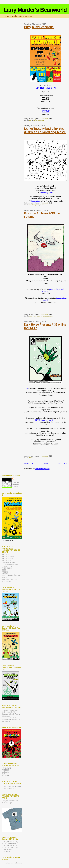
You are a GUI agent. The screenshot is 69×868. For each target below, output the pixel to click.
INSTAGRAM (6, 768)
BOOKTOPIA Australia (10, 564)
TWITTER (6, 776)
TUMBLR (5, 774)
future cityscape (48, 316)
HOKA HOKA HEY (8, 849)
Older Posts (62, 463)
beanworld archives (36, 316)
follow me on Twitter (14, 863)
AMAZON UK (7, 561)
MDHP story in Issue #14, (46, 420)
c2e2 (31, 120)
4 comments (45, 314)
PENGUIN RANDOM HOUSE (12, 576)
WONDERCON (46, 88)
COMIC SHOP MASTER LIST (12, 786)
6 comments (45, 456)
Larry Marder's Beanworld (35, 10)
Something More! (46, 193)
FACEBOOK (6, 770)
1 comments (45, 118)
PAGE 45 (5, 572)
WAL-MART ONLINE (9, 580)
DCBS (4, 570)
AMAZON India (7, 559)
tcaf (34, 120)
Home (46, 463)
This (26, 389)
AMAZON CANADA (9, 557)
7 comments (45, 203)
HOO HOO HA (7, 851)
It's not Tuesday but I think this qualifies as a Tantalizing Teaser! (45, 130)
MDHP (31, 458)
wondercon (40, 120)
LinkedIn (5, 772)
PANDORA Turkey (8, 574)
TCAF (46, 111)
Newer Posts (29, 463)
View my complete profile (16, 485)
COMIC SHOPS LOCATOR (11, 788)
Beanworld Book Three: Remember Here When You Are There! (12, 720)
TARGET (5, 578)
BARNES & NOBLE (8, 562)
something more (34, 205)
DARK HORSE (7, 568)
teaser (42, 205)
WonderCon (35, 201)
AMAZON (5, 555)
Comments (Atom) (43, 469)
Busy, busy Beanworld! (39, 27)
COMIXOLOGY (7, 566)
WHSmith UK (7, 582)
